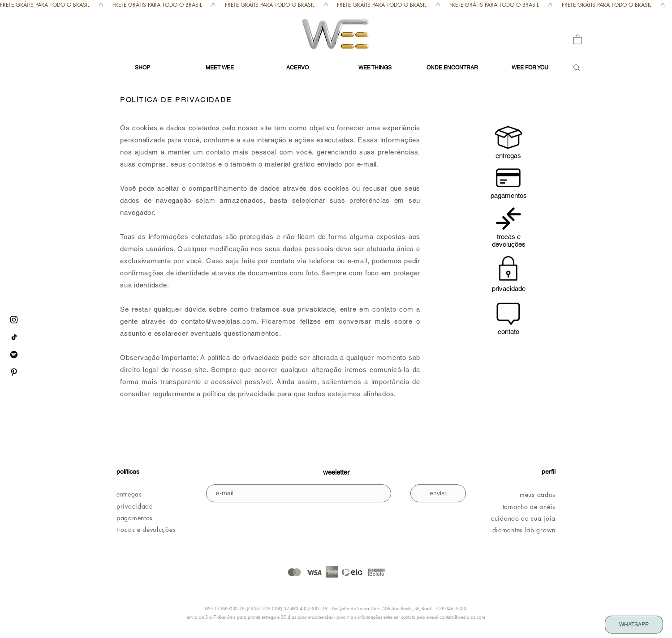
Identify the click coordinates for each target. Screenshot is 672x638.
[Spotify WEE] (14, 355)
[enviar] (438, 493)
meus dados (538, 495)
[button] (578, 39)
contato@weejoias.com (219, 321)
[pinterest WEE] (14, 372)
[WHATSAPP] (634, 625)
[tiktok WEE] (14, 337)
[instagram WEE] (14, 320)
